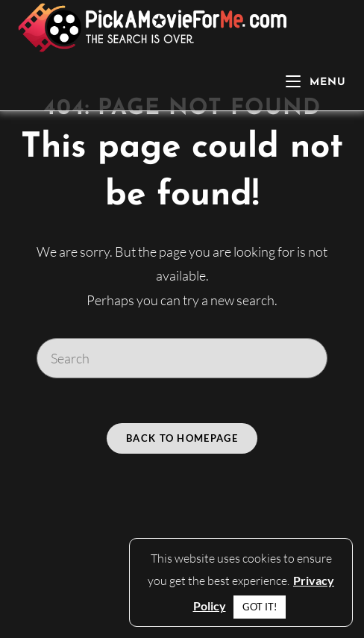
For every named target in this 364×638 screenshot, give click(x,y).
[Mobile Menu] (316, 82)
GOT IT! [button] (260, 607)
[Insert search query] (182, 358)
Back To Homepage (182, 438)
